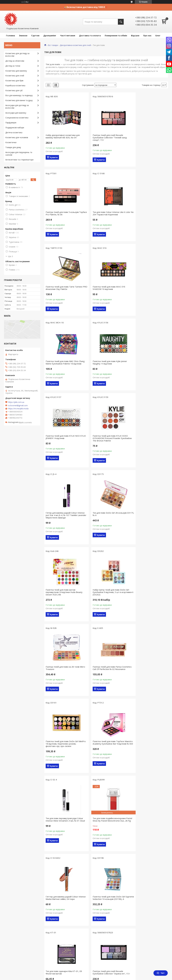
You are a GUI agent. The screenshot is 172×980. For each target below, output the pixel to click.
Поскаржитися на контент (89, 924)
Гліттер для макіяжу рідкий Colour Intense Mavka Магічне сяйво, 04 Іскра (148, 596)
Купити (54, 157)
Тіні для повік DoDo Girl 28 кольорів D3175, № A (147, 365)
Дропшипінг (50, 35)
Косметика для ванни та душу (19, 100)
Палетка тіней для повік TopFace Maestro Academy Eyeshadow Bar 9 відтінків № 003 (147, 520)
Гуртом (35, 35)
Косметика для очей (15, 76)
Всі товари (53, 45)
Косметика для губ (14, 90)
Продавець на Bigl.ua (86, 922)
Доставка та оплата (90, 35)
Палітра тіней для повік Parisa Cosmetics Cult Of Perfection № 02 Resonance (62, 520)
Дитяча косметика (14, 132)
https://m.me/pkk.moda (18, 409)
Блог (158, 35)
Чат (161, 973)
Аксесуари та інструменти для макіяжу (23, 878)
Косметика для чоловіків (17, 137)
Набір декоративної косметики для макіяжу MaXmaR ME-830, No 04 (63, 136)
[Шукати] (121, 22)
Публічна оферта (55, 843)
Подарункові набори (15, 128)
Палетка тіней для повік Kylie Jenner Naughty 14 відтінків (105, 288)
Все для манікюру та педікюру (19, 95)
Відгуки (135, 35)
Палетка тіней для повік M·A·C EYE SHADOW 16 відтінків (146, 213)
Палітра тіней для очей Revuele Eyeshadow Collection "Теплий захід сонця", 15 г (105, 137)
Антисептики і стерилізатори (19, 909)
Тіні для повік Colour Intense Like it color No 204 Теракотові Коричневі (62, 213)
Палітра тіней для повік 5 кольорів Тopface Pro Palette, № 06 (146, 136)
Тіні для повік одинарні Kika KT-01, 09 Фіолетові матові (106, 676)
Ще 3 (10, 256)
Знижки (23, 35)
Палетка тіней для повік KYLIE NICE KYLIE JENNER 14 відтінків (147, 288)
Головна (10, 35)
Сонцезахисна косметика (17, 118)
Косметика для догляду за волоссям (17, 55)
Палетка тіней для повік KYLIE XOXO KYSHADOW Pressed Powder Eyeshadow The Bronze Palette (63, 366)
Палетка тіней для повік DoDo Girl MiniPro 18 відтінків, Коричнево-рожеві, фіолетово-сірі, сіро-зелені (104, 520)
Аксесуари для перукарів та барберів (22, 905)
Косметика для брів (14, 81)
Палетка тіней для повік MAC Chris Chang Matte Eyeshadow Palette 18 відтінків (62, 289)
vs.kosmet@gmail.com (18, 406)
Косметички (11, 142)
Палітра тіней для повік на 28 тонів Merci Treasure (147, 442)
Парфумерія (11, 123)
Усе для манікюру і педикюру (18, 870)
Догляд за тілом (13, 66)
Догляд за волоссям (15, 847)
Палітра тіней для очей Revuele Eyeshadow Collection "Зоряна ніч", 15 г (148, 678)
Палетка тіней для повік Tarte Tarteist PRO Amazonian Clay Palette (106, 213)
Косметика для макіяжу (16, 71)
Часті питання (68, 35)
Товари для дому (13, 147)
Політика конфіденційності (112, 924)
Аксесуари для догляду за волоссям (17, 107)
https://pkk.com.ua (16, 402)
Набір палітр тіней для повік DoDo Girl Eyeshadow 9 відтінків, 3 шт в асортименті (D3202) (106, 443)
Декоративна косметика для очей (75, 45)
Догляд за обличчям (15, 61)
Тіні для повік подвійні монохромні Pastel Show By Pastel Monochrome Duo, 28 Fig (105, 597)
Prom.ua (99, 919)
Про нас (147, 35)
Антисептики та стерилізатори (19, 160)
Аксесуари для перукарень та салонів (19, 154)
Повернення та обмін (116, 35)
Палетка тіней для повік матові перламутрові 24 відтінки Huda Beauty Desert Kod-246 (64, 443)
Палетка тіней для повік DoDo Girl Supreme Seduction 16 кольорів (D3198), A (62, 678)
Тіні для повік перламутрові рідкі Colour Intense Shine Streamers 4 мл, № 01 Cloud (63, 597)
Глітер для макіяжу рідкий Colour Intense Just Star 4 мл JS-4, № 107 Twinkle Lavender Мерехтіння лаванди (106, 366)
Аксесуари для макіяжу (16, 113)
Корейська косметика (15, 85)
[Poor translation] (10, 941)
